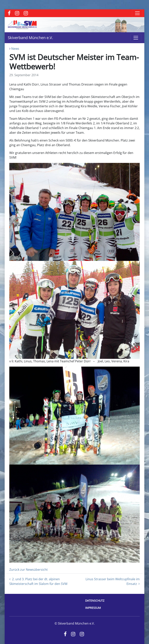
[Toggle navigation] (137, 13)
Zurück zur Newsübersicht (29, 570)
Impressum (93, 608)
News (15, 49)
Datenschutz (95, 601)
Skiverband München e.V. (30, 38)
